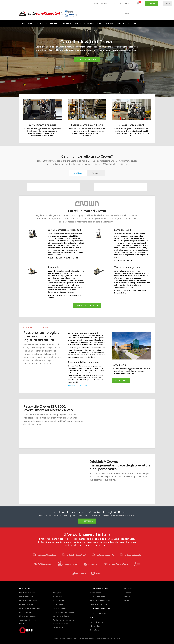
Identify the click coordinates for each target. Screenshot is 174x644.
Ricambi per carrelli (26, 604)
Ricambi (100, 23)
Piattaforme (67, 23)
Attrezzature (89, 23)
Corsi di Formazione (100, 4)
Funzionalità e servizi (97, 597)
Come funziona (95, 593)
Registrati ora (87, 521)
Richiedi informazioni (87, 60)
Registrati (151, 4)
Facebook (127, 593)
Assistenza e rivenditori (28, 620)
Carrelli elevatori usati (27, 593)
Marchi (40, 23)
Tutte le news (121, 380)
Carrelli (22, 624)
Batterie (78, 23)
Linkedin (127, 597)
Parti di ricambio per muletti (64, 620)
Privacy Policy (95, 626)
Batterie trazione (59, 608)
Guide (113, 4)
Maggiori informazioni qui (78, 385)
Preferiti (138, 3)
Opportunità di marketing (99, 613)
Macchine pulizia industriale (30, 608)
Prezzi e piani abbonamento (100, 601)
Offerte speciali (59, 628)
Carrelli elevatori (27, 23)
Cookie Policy (95, 630)
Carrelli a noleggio (26, 597)
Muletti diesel (58, 604)
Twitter (126, 601)
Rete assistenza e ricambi (132, 125)
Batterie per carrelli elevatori (64, 612)
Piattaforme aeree (26, 612)
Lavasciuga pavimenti (61, 616)
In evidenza (78, 173)
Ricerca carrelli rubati (61, 624)
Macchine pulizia (52, 23)
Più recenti (96, 173)
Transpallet (57, 593)
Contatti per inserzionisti (99, 604)
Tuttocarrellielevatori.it (48, 13)
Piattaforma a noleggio (28, 616)
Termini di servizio (96, 622)
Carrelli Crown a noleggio (42, 125)
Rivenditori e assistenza (116, 23)
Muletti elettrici (59, 601)
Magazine (132, 23)
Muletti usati (58, 597)
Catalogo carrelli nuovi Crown (87, 125)
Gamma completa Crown (87, 305)
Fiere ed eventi (124, 4)
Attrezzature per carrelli (28, 601)
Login (167, 4)
